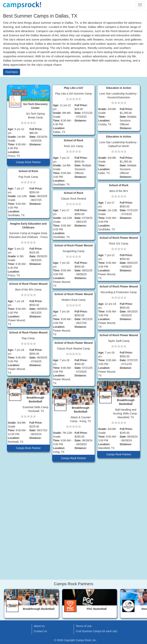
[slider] (28, 123)
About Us (39, 626)
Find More (12, 72)
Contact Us (40, 631)
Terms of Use (84, 626)
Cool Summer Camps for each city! (97, 631)
